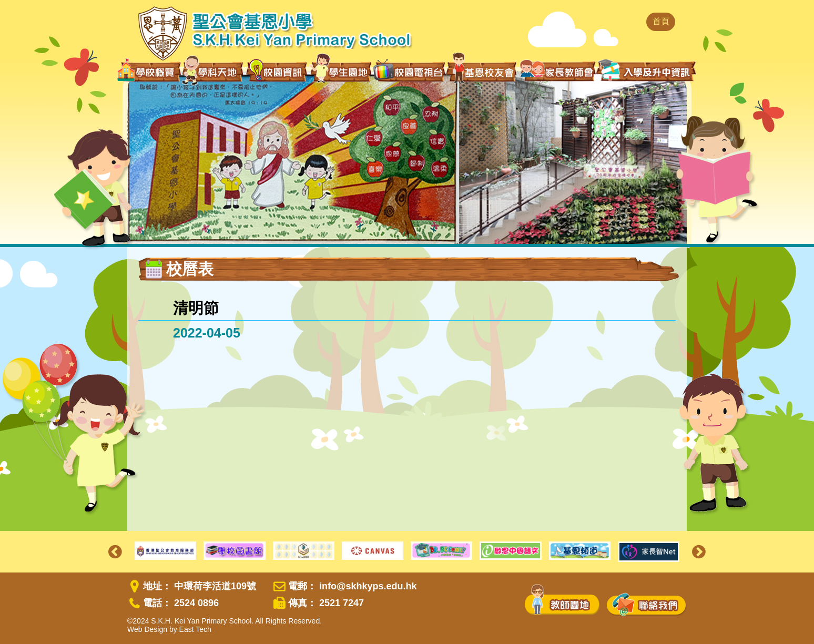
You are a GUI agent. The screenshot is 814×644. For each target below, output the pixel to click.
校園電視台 (409, 71)
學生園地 (341, 71)
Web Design (147, 629)
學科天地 (213, 71)
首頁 (661, 21)
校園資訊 (277, 71)
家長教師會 (558, 70)
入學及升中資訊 (646, 70)
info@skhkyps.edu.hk (368, 586)
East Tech (195, 629)
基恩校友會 (482, 71)
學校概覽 (149, 71)
